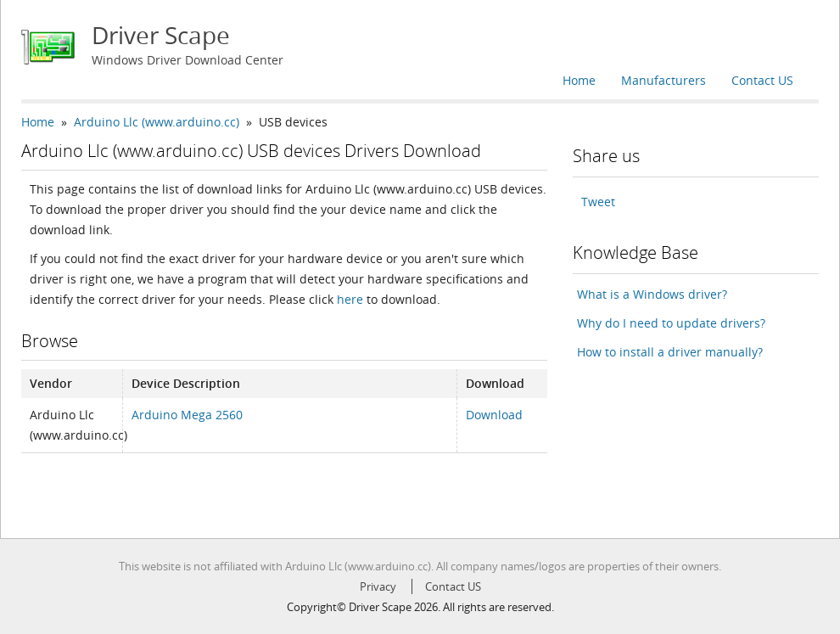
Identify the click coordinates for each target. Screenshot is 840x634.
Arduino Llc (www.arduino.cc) (157, 122)
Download (494, 415)
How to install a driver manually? (670, 352)
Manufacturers (664, 80)
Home (579, 80)
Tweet (598, 202)
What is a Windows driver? (652, 294)
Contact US (762, 80)
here (350, 299)
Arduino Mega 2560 (187, 415)
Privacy (378, 586)
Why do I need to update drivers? (671, 323)
